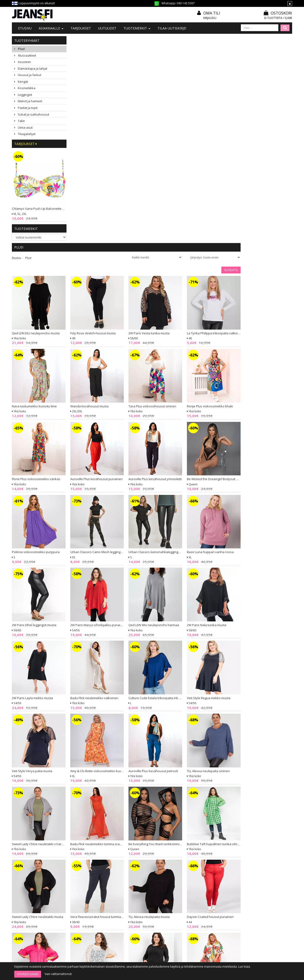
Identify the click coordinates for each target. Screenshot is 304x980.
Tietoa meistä (83, 886)
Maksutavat (138, 905)
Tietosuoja (138, 912)
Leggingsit (25, 95)
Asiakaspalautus (142, 918)
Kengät (23, 82)
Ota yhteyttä (82, 892)
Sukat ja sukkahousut (33, 114)
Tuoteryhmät (27, 41)
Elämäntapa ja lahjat (33, 68)
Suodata (283, 63)
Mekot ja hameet (30, 101)
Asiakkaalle (51, 28)
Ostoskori (278, 13)
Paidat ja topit (28, 108)
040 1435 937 (36, 920)
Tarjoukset (81, 28)
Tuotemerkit (137, 28)
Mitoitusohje (139, 892)
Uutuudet (107, 28)
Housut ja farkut (29, 75)
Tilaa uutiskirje (164, 950)
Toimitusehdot (140, 899)
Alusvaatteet (27, 55)
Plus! (21, 49)
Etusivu (25, 28)
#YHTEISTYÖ (82, 904)
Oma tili (212, 13)
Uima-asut (25, 127)
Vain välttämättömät (58, 974)
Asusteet (24, 62)
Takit (21, 121)
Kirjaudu (210, 18)
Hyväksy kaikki (28, 974)
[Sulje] (290, 4)
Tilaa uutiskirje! (172, 28)
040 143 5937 (186, 3)
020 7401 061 (27, 908)
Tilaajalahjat (27, 134)
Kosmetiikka (27, 88)
